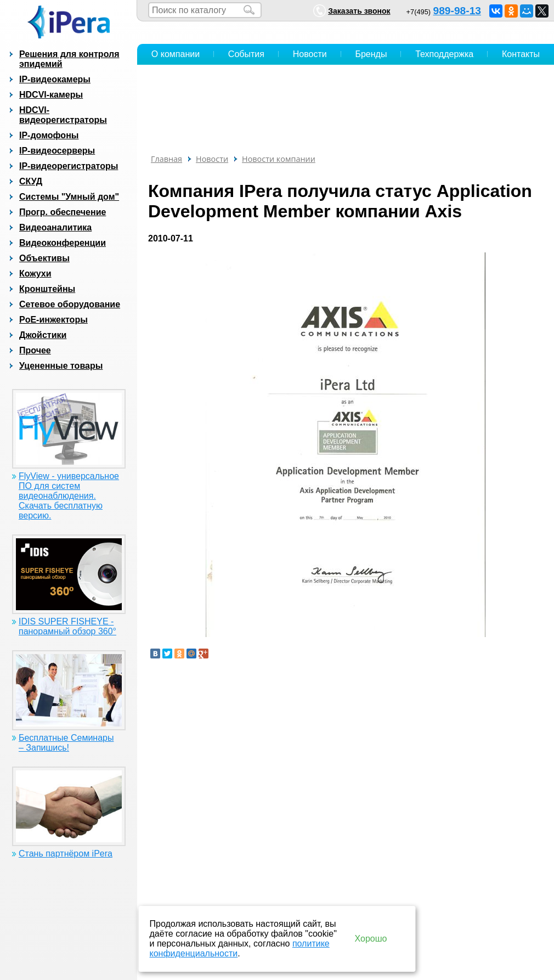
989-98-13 (457, 11)
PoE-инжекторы (53, 320)
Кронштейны (47, 289)
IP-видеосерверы (57, 151)
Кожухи (35, 274)
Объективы (44, 258)
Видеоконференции (63, 243)
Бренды (371, 54)
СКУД (31, 181)
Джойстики (43, 335)
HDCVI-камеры (51, 95)
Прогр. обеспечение (63, 212)
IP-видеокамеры (55, 79)
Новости (310, 54)
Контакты (521, 54)
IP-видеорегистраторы (69, 166)
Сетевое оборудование (70, 304)
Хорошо (371, 939)
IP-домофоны (49, 135)
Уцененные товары (61, 366)
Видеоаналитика (55, 227)
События (246, 54)
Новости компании (279, 159)
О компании (176, 54)
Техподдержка (444, 54)
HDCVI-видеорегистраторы (63, 115)
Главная (166, 159)
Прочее (35, 350)
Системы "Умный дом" (69, 197)
